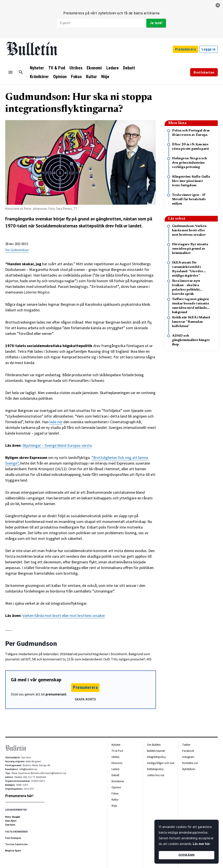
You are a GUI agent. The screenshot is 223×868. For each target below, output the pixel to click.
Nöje (105, 77)
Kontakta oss (190, 763)
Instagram (188, 757)
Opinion (60, 77)
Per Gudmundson (17, 250)
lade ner (56, 422)
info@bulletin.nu (28, 769)
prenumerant (56, 694)
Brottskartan (204, 72)
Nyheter (37, 68)
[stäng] (218, 5)
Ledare (112, 68)
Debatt (129, 68)
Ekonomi (94, 68)
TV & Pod (57, 68)
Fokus (76, 77)
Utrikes (76, 68)
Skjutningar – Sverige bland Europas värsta (57, 445)
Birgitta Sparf (13, 851)
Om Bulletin (154, 745)
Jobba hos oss (156, 775)
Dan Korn (10, 825)
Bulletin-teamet (156, 751)
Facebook (188, 751)
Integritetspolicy (156, 757)
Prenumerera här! (19, 796)
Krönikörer (39, 77)
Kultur (91, 77)
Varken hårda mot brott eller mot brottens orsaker (64, 615)
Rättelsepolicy (155, 769)
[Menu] (10, 72)
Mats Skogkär (13, 817)
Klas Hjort (11, 821)
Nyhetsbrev (189, 769)
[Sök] (21, 72)
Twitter (186, 745)
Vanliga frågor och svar (161, 763)
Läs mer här (201, 844)
